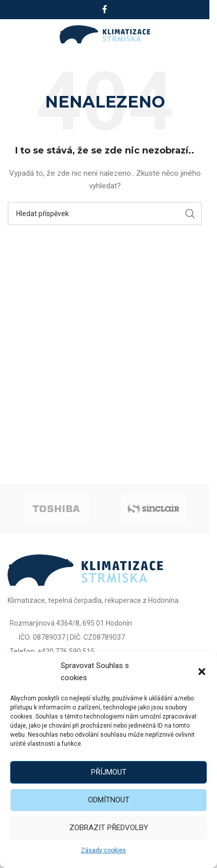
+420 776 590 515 (66, 651)
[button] (202, 672)
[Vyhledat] (105, 214)
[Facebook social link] (105, 9)
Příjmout (109, 772)
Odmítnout (109, 800)
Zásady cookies (103, 850)
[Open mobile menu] (19, 34)
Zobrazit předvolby (109, 828)
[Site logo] (105, 34)
